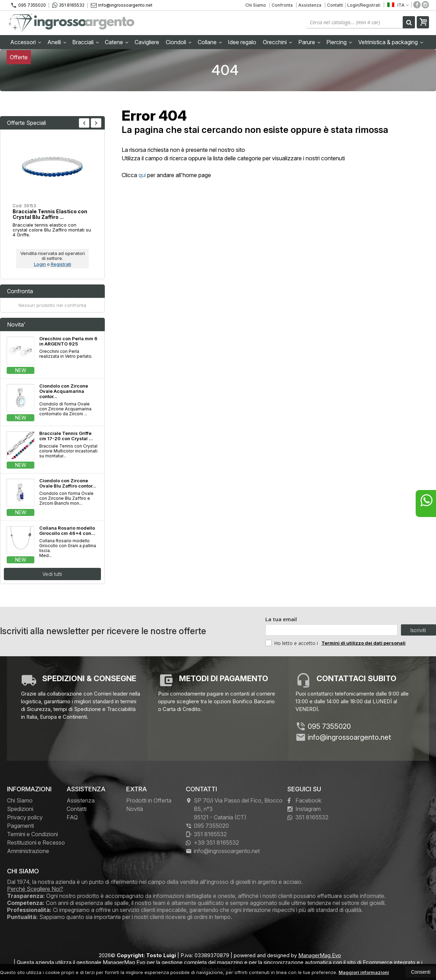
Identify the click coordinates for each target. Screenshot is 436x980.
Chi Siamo (256, 5)
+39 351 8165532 (212, 843)
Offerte (19, 57)
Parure (309, 42)
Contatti (335, 5)
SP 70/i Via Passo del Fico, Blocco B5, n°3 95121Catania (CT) (234, 809)
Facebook (304, 800)
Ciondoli (179, 42)
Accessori (26, 42)
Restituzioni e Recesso (36, 843)
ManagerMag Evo (320, 955)
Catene (117, 42)
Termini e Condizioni (32, 834)
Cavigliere (147, 42)
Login (40, 264)
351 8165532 (68, 5)
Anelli (57, 42)
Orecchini (277, 42)
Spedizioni (20, 809)
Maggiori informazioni (364, 972)
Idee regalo (242, 42)
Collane (210, 42)
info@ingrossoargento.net (122, 5)
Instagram (304, 809)
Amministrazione (28, 851)
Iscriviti (418, 630)
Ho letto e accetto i (292, 643)
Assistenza (310, 5)
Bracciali (86, 42)
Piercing (339, 42)
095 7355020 (28, 5)
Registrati (61, 264)
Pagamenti (21, 826)
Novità (135, 809)
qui (142, 175)
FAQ (72, 817)
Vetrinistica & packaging (391, 42)
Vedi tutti (52, 574)
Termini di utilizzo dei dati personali (363, 643)
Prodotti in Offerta (149, 800)
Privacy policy (25, 817)
